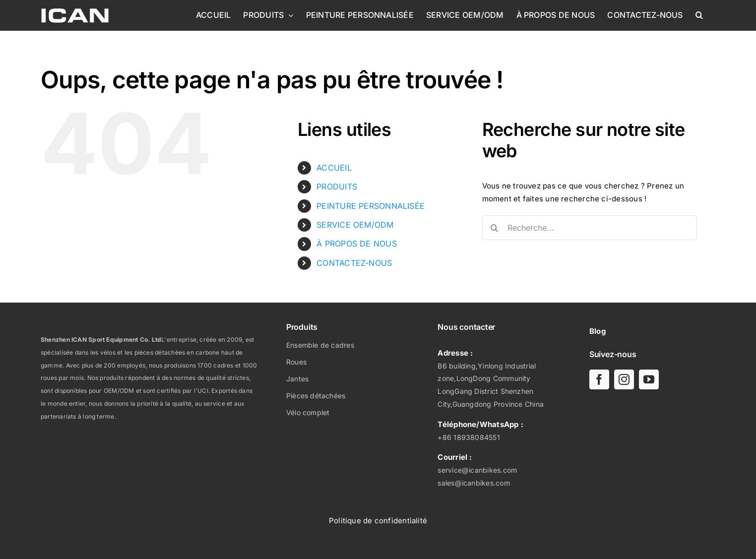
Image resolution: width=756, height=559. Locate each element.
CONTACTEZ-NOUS (354, 263)
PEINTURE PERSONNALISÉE (371, 206)
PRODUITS (337, 186)
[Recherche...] (590, 228)
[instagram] (624, 379)
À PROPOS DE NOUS (357, 244)
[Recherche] (495, 228)
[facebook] (599, 379)
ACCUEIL (334, 168)
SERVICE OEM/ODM (355, 225)
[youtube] (649, 379)
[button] (699, 15)
